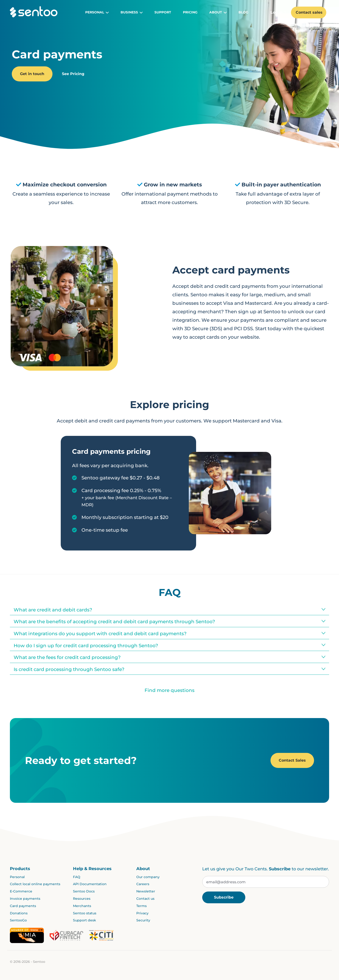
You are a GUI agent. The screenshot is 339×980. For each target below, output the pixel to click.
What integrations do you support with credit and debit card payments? (100, 634)
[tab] (169, 609)
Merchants (82, 906)
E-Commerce (21, 891)
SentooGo (18, 920)
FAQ (77, 877)
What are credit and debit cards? (53, 610)
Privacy (142, 913)
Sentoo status (85, 913)
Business (132, 12)
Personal (97, 12)
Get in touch (32, 74)
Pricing (190, 12)
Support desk (85, 920)
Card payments (23, 906)
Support (163, 12)
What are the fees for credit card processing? (67, 657)
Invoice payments (25, 899)
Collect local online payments (35, 884)
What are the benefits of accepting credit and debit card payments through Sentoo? (114, 622)
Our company (148, 877)
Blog (243, 12)
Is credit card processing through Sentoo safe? (69, 669)
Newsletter (146, 891)
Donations (19, 913)
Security (143, 920)
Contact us (145, 899)
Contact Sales (292, 760)
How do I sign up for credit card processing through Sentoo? (86, 646)
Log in (279, 12)
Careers (143, 884)
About (218, 12)
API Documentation (90, 884)
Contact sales (309, 12)
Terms (141, 906)
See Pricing (73, 74)
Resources (82, 899)
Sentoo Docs (84, 891)
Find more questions (169, 690)
